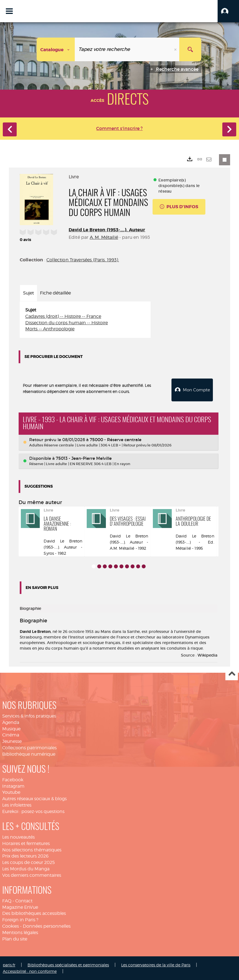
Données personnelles (47, 926)
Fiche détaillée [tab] (55, 293)
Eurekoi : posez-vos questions (33, 811)
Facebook (13, 780)
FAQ (7, 901)
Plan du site (15, 939)
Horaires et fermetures (26, 843)
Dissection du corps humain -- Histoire (67, 323)
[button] (228, 11)
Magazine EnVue (20, 907)
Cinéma (11, 735)
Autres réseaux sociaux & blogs (34, 799)
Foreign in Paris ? (20, 920)
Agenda (11, 722)
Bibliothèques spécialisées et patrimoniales (68, 965)
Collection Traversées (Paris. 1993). (83, 260)
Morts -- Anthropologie (50, 329)
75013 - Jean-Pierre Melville (84, 458)
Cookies (11, 926)
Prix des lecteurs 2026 (25, 856)
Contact (24, 901)
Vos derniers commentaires (32, 875)
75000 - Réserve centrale (116, 440)
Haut (232, 674)
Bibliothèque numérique (29, 754)
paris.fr (9, 965)
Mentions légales (20, 933)
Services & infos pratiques (29, 716)
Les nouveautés (18, 837)
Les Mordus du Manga (26, 869)
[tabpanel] (85, 320)
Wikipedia (207, 655)
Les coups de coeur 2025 (28, 862)
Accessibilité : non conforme (30, 971)
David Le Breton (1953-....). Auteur (107, 230)
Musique (11, 729)
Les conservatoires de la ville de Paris (156, 965)
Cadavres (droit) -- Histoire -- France (63, 316)
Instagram (13, 786)
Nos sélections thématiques (32, 850)
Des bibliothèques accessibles (34, 913)
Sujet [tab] (28, 293)
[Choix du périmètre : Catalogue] (56, 49)
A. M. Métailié (104, 237)
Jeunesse (12, 741)
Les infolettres (17, 805)
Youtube (11, 792)
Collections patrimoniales (29, 748)
